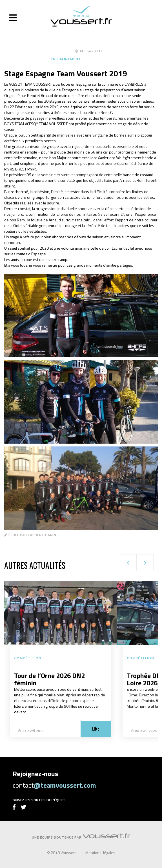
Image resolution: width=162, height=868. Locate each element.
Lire (96, 729)
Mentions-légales (100, 853)
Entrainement (66, 59)
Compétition (28, 658)
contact (54, 785)
